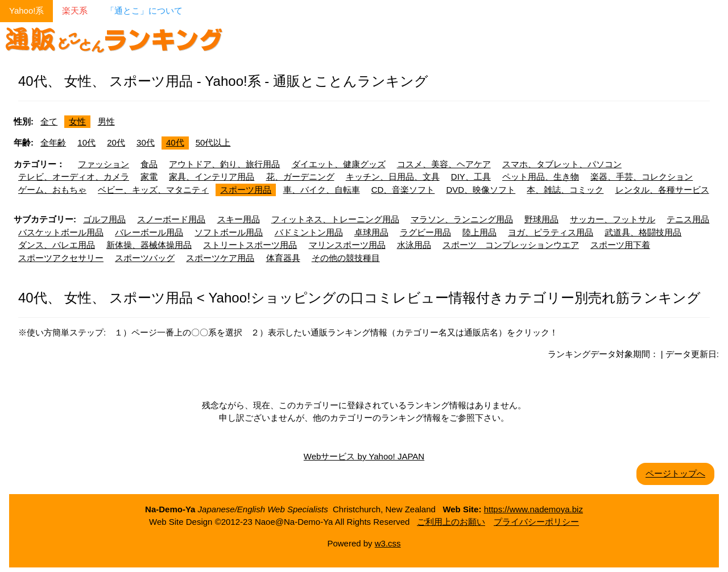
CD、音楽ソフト (403, 190)
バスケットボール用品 (61, 232)
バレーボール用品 (149, 232)
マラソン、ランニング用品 (462, 219)
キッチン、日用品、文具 (393, 177)
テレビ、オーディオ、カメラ (74, 177)
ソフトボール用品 (229, 232)
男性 (106, 121)
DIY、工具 (471, 177)
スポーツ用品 (246, 190)
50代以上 (213, 142)
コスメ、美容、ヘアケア (444, 164)
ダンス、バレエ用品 (57, 245)
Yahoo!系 (26, 11)
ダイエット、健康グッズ (339, 164)
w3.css (388, 543)
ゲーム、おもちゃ (52, 190)
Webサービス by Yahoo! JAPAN (364, 456)
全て (49, 121)
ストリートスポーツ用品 (250, 245)
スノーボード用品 (171, 219)
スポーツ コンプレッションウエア (511, 245)
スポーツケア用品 (220, 258)
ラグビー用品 (425, 232)
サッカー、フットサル (613, 219)
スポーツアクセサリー (61, 258)
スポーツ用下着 (620, 245)
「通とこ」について (144, 11)
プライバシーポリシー (536, 522)
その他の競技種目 (346, 258)
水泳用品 (414, 245)
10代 (86, 142)
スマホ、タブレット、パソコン (562, 164)
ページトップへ (675, 473)
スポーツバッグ (145, 258)
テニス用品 (688, 219)
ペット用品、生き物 (541, 177)
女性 (77, 121)
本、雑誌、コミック (565, 190)
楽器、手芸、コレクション (642, 177)
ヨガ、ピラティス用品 (551, 232)
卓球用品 (371, 232)
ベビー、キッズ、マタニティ (153, 190)
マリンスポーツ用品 (347, 245)
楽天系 (75, 11)
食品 (149, 164)
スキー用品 (239, 219)
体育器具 (283, 258)
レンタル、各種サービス (662, 190)
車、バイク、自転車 (322, 190)
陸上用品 (479, 232)
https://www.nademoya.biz (533, 509)
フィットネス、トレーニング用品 (335, 219)
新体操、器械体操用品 (149, 245)
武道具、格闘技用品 (643, 232)
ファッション (104, 164)
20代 (116, 142)
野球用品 (541, 219)
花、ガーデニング (300, 177)
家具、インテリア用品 (212, 177)
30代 (146, 142)
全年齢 (53, 142)
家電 (149, 177)
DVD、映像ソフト (481, 190)
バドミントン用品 (309, 232)
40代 (175, 142)
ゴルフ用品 (104, 219)
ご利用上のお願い (451, 522)
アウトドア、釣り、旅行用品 (224, 164)
